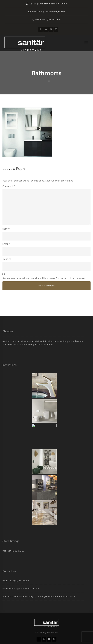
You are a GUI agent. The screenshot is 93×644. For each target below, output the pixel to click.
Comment (9, 186)
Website (7, 259)
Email (5, 244)
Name (6, 229)
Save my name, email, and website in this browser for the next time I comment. (45, 278)
